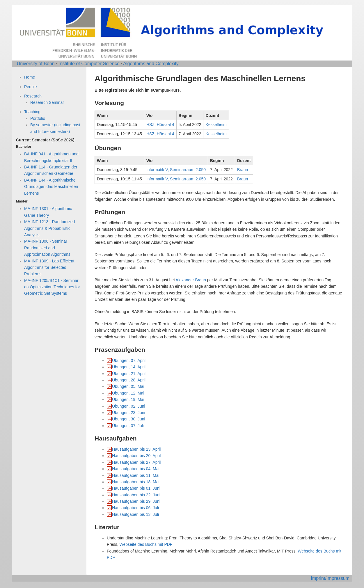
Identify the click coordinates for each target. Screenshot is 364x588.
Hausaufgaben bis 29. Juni (136, 501)
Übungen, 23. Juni (129, 413)
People (31, 87)
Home (30, 77)
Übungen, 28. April (129, 380)
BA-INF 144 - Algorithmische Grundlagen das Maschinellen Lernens (51, 187)
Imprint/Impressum (330, 578)
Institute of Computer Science (89, 64)
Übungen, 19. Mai (128, 399)
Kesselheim (216, 125)
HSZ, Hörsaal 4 (160, 125)
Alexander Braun (191, 280)
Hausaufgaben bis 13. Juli (135, 514)
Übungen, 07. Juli (128, 426)
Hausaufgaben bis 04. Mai (136, 469)
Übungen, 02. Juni (129, 406)
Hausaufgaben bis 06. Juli (135, 508)
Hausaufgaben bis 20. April (136, 456)
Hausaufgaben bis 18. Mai (136, 482)
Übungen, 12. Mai (128, 393)
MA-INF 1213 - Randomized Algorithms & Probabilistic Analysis (49, 228)
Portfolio (38, 118)
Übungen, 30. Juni (129, 419)
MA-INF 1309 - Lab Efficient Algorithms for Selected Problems (49, 268)
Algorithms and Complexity (151, 64)
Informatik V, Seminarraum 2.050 (176, 170)
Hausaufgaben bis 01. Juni (136, 488)
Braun (243, 170)
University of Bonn (36, 64)
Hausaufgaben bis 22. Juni (136, 495)
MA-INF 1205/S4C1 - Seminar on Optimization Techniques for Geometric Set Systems (52, 287)
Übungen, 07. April (129, 360)
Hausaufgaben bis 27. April (136, 462)
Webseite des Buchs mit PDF (146, 544)
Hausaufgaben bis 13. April (136, 449)
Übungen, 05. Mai (128, 386)
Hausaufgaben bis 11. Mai (136, 475)
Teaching (32, 112)
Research (33, 96)
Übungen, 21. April (129, 374)
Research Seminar (47, 102)
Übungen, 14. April (129, 367)
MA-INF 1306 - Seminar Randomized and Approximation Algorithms (47, 248)
